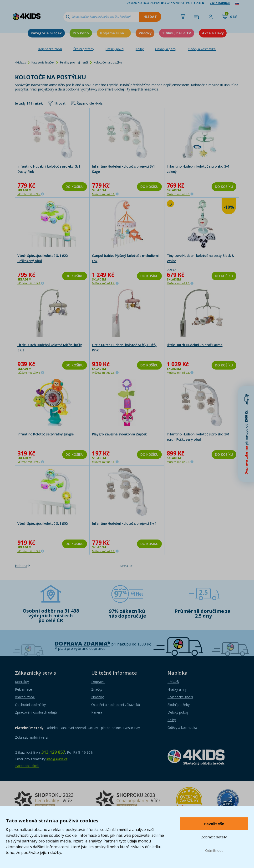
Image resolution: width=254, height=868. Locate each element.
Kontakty (22, 682)
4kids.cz (20, 62)
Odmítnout (214, 850)
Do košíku (75, 187)
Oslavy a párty (166, 49)
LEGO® (173, 682)
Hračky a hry (177, 689)
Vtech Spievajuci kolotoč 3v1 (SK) (43, 523)
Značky (145, 33)
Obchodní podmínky (30, 705)
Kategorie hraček (46, 33)
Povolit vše (214, 824)
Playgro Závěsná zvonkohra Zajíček (119, 434)
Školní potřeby (84, 49)
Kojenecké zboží (50, 49)
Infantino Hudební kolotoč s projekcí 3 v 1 (124, 523)
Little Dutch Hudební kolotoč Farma (195, 345)
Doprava (98, 682)
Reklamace (23, 689)
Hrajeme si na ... (114, 33)
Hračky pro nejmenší (74, 62)
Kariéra (97, 712)
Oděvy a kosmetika (202, 49)
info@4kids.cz (57, 759)
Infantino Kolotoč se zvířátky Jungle (45, 434)
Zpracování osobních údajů (36, 712)
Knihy (140, 49)
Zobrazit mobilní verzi (32, 737)
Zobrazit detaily (214, 837)
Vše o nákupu (220, 3)
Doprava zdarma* (83, 643)
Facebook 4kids (27, 766)
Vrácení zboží (25, 697)
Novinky (97, 697)
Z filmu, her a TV (177, 33)
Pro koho (81, 33)
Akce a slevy (213, 33)
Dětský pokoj (115, 49)
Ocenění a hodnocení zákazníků (116, 705)
